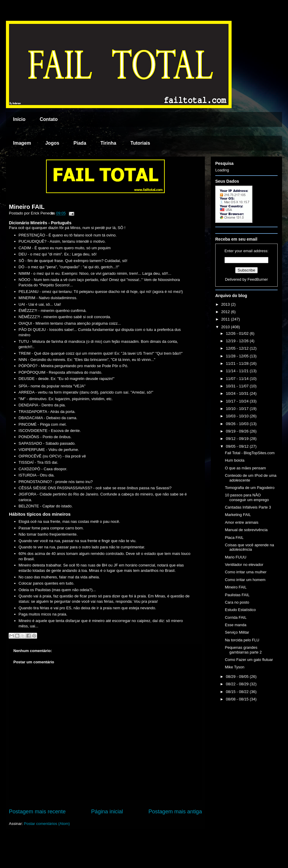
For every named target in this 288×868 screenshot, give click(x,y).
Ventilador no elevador (244, 565)
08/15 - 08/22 (238, 692)
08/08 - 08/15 (238, 699)
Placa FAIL (234, 538)
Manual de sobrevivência (246, 530)
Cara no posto (237, 602)
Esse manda (235, 625)
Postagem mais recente (37, 812)
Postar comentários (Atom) (47, 824)
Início (19, 119)
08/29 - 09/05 (238, 677)
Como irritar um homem (245, 580)
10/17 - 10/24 (238, 401)
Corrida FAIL (236, 617)
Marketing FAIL (238, 515)
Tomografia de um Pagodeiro (250, 488)
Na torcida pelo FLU (242, 640)
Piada (80, 143)
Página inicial (107, 812)
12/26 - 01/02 (238, 333)
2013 (226, 304)
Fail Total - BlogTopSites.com (250, 453)
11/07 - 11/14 (238, 379)
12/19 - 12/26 (238, 341)
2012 (226, 312)
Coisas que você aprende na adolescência (249, 547)
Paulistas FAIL (237, 595)
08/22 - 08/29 (238, 684)
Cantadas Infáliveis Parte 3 (248, 507)
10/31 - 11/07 (238, 386)
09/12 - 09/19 (238, 439)
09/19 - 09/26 (238, 431)
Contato (49, 119)
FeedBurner (258, 279)
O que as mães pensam (245, 468)
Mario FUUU (235, 557)
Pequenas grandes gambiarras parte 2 (243, 650)
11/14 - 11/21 (238, 371)
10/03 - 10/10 (238, 416)
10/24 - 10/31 (238, 393)
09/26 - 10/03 (238, 424)
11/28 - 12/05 (238, 356)
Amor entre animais (242, 522)
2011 (226, 319)
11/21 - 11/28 (238, 363)
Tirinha (108, 143)
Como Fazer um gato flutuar (249, 660)
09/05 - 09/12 (238, 446)
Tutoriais (140, 143)
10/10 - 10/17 (238, 409)
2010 (226, 327)
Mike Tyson (235, 667)
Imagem (22, 143)
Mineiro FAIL (27, 207)
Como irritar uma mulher (246, 572)
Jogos (52, 143)
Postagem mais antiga (175, 812)
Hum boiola (235, 460)
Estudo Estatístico (240, 610)
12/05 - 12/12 (238, 348)
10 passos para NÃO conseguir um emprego (247, 497)
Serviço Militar (237, 632)
